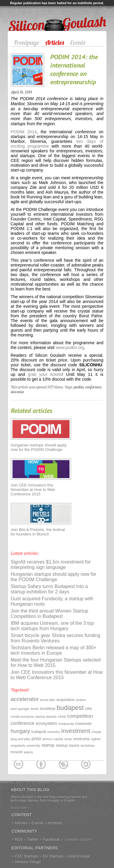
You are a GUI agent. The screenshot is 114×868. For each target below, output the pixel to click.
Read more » (20, 808)
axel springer (20, 709)
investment (76, 731)
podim (79, 387)
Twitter (33, 839)
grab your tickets (45, 374)
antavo (81, 700)
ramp (68, 739)
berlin (35, 709)
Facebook (51, 839)
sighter (96, 739)
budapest (70, 708)
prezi (36, 738)
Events (78, 42)
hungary (20, 731)
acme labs (48, 700)
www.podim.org (70, 347)
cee (88, 708)
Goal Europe (79, 856)
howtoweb (83, 724)
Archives (55, 823)
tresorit (17, 752)
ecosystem (46, 723)
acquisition (66, 700)
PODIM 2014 (24, 132)
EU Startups (53, 856)
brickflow (48, 709)
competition (80, 716)
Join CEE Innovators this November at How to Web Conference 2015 (33, 490)
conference (93, 387)
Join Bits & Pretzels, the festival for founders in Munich (38, 532)
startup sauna (67, 745)
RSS (19, 839)
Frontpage (27, 42)
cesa (62, 717)
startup (48, 745)
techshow (88, 745)
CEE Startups (26, 856)
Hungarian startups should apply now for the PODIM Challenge (39, 447)
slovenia (17, 392)
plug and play (20, 739)
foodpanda (66, 724)
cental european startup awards (34, 717)
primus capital (53, 739)
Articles (55, 42)
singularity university (26, 745)
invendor (54, 732)
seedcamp (81, 739)
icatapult (39, 732)
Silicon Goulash (27, 16)
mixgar (96, 732)
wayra (28, 752)
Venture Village (28, 862)
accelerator (25, 699)
